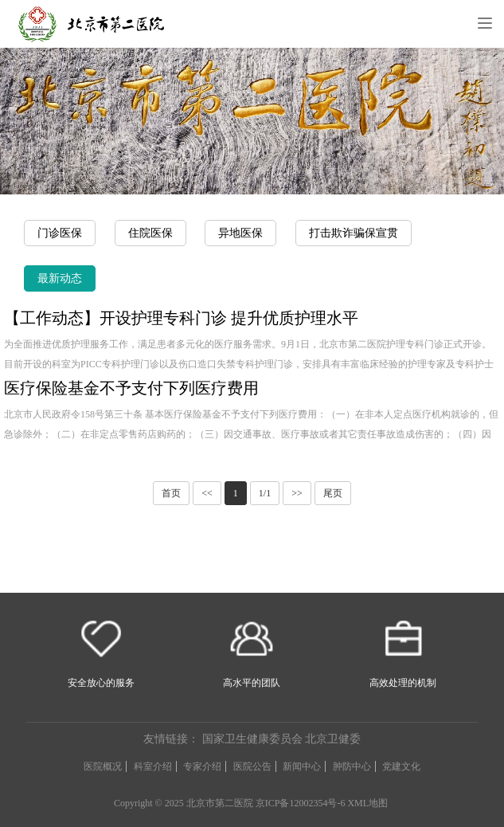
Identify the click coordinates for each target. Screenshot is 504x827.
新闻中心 (302, 766)
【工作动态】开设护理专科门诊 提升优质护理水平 (181, 318)
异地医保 (240, 233)
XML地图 (367, 803)
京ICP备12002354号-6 (301, 803)
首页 (171, 493)
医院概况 (103, 766)
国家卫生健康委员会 (252, 739)
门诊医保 (60, 233)
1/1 (265, 493)
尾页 (333, 493)
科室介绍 (153, 766)
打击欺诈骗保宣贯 (354, 233)
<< (207, 493)
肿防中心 (352, 766)
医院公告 (252, 766)
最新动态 (60, 278)
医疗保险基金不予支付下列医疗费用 (131, 388)
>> (297, 493)
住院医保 (150, 233)
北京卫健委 (333, 739)
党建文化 (401, 766)
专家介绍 (202, 766)
